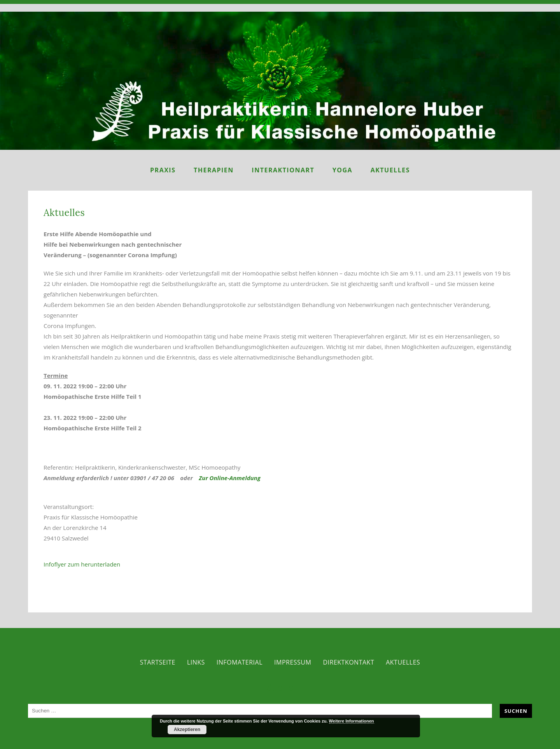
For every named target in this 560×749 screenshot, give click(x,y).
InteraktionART (283, 170)
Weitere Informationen (352, 721)
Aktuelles (390, 170)
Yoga (342, 170)
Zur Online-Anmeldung (229, 478)
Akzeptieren (187, 730)
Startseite (158, 662)
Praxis (163, 170)
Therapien (214, 170)
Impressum (293, 662)
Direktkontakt (348, 662)
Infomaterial (240, 662)
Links (196, 662)
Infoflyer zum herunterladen (82, 564)
